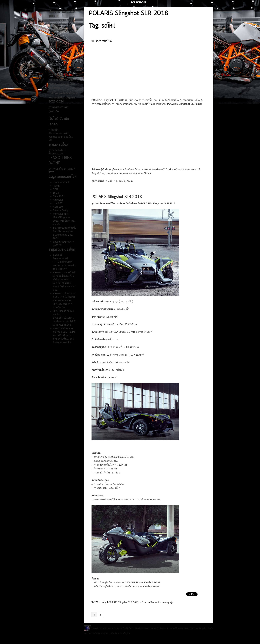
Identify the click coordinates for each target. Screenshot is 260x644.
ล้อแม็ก (54, 130)
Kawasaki (54, 58)
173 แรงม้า (100, 602)
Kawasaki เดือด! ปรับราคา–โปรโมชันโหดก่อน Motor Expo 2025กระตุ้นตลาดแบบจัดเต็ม (64, 300)
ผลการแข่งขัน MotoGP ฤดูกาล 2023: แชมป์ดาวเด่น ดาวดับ (62, 84)
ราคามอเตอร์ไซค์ (172, 628)
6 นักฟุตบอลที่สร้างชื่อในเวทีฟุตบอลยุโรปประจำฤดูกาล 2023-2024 (63, 98)
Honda (53, 36)
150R (52, 47)
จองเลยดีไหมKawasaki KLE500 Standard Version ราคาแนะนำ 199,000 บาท (64, 262)
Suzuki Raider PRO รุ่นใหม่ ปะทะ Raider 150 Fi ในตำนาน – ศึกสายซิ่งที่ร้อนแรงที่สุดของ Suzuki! (64, 335)
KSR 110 (54, 69)
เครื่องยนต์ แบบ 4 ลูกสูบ (161, 602)
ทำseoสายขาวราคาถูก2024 (58, 109)
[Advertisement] (148, 72)
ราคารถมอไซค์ (56, 31)
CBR (51, 42)
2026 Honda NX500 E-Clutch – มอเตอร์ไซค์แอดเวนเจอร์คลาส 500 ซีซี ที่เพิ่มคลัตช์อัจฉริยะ (64, 318)
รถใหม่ (143, 602)
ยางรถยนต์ (69, 169)
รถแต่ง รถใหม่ (58, 150)
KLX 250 (54, 63)
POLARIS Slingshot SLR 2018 (129, 14)
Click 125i (55, 52)
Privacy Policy (57, 75)
